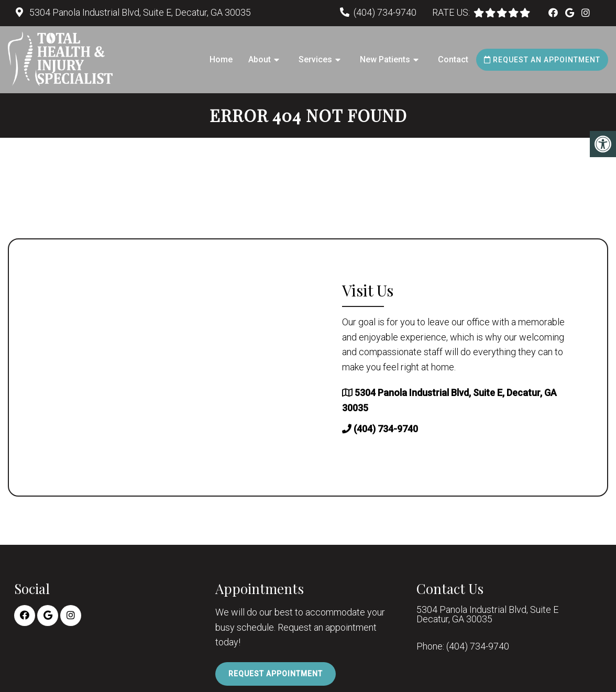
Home (221, 59)
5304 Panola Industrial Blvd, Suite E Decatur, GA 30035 (487, 614)
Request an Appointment (542, 60)
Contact (453, 59)
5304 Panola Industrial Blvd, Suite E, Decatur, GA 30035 (139, 12)
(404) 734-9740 (385, 12)
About (260, 59)
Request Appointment (276, 674)
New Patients (385, 59)
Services (315, 59)
